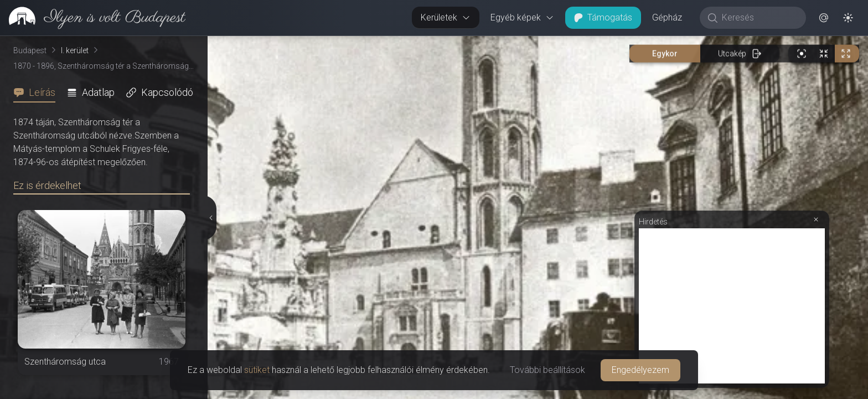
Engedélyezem (640, 370)
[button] (824, 18)
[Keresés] (759, 18)
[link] (93, 18)
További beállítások (547, 370)
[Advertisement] (732, 306)
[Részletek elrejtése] (211, 218)
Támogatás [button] (603, 17)
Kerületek (446, 17)
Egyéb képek (522, 17)
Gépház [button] (667, 17)
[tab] (38, 93)
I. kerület (75, 50)
